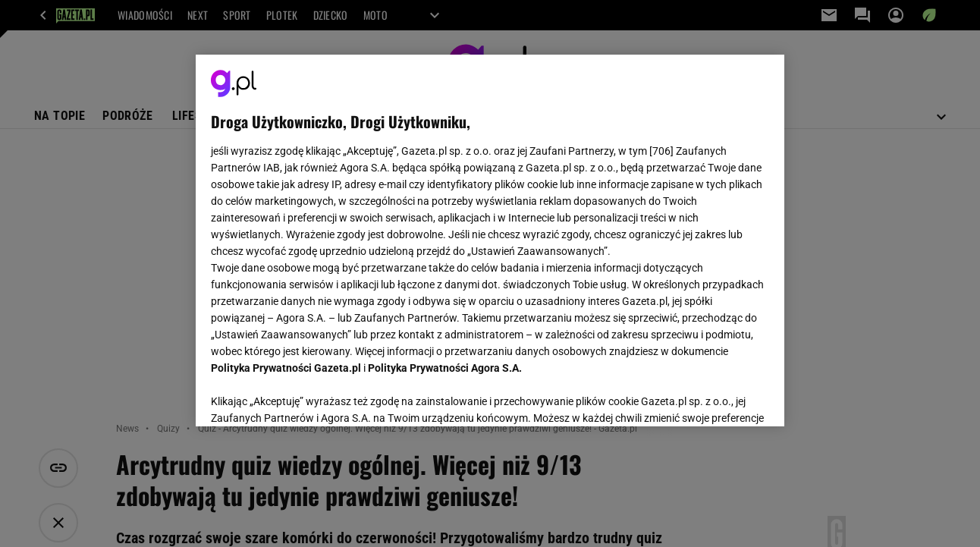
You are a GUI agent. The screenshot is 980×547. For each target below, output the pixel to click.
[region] (490, 240)
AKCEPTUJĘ (717, 397)
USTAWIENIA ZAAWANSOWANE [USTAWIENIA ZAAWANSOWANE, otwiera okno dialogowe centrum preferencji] (311, 396)
